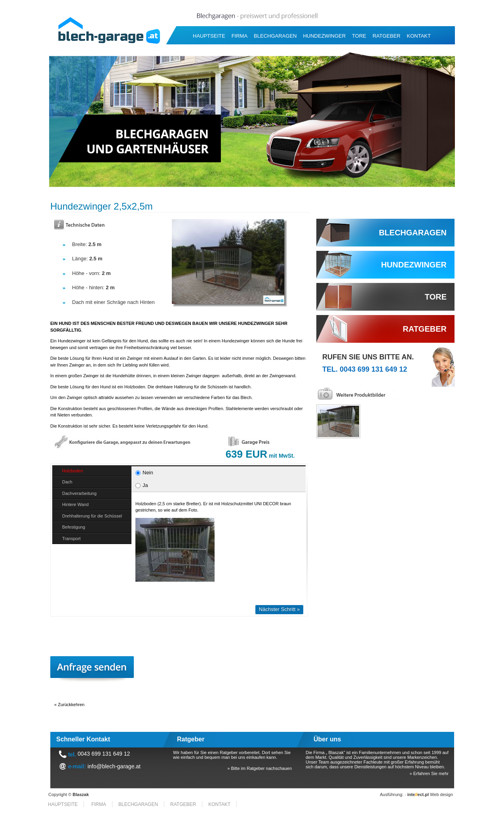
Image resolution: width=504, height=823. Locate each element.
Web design (430, 794)
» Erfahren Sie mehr (429, 773)
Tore (359, 36)
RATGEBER (387, 36)
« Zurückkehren (69, 705)
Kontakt (419, 36)
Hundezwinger (324, 36)
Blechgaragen (275, 36)
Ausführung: (392, 794)
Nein (144, 473)
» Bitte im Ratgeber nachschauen (260, 768)
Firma (240, 36)
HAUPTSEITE (209, 36)
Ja (142, 485)
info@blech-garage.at (114, 766)
